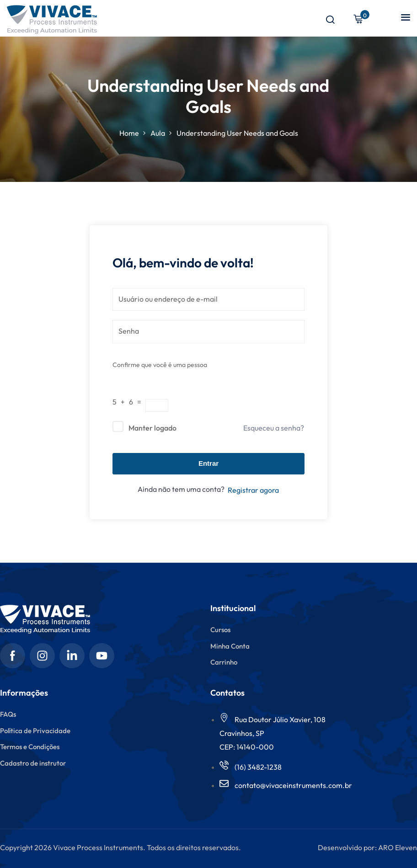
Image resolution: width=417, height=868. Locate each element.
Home (129, 133)
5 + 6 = (129, 402)
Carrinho (224, 662)
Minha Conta (230, 646)
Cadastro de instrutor (33, 763)
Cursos (220, 630)
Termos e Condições (30, 747)
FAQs (8, 714)
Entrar (208, 463)
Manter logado (152, 428)
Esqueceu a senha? (274, 428)
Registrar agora (253, 490)
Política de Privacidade (35, 731)
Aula (158, 133)
